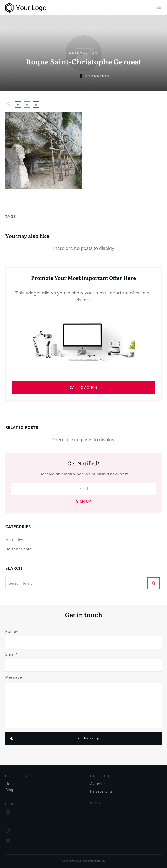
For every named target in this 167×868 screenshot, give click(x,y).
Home (10, 784)
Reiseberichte (19, 549)
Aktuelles (14, 540)
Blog (9, 790)
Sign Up (83, 501)
